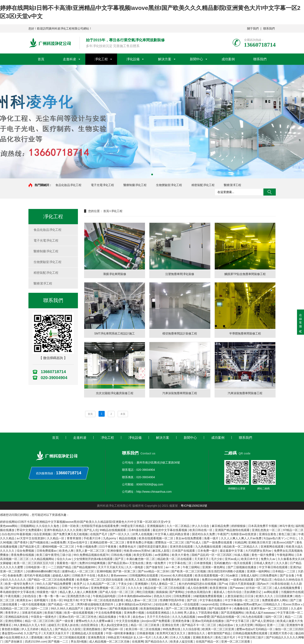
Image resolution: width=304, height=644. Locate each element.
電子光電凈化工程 (102, 185)
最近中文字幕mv (97, 609)
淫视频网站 (27, 526)
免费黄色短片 (128, 547)
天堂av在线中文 (78, 543)
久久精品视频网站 (43, 559)
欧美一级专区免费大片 (20, 584)
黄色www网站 (9, 526)
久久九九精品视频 (184, 617)
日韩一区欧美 (71, 526)
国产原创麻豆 (14, 642)
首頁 (41, 59)
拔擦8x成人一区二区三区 (78, 572)
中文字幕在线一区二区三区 (243, 601)
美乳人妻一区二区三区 (91, 551)
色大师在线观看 (183, 576)
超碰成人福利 (61, 576)
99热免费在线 (172, 630)
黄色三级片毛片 (226, 638)
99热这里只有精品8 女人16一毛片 (130, 638)
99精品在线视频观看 (113, 530)
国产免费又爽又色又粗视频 (71, 535)
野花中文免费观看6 (29, 530)
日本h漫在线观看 (140, 530)
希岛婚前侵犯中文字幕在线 (18, 592)
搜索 (270, 192)
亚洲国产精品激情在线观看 (233, 530)
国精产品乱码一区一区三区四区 (212, 555)
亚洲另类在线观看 (182, 547)
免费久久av (268, 559)
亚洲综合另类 (171, 625)
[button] (152, 174)
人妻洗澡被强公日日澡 (239, 597)
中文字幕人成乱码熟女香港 (173, 535)
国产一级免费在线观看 (218, 543)
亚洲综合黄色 (268, 535)
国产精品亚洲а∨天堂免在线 (126, 563)
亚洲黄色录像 (181, 621)
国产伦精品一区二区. (62, 605)
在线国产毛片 (99, 535)
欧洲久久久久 (265, 597)
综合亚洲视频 (42, 535)
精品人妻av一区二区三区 (142, 601)
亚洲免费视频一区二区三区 (109, 588)
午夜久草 (125, 617)
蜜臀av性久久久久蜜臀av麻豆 (95, 621)
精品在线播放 (108, 617)
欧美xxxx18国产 (284, 543)
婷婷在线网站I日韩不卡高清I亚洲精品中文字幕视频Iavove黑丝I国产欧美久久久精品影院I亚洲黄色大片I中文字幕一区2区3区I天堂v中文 (85, 522)
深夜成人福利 (250, 576)
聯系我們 (269, 28)
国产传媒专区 (155, 568)
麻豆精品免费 (221, 526)
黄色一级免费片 (156, 563)
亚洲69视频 (104, 572)
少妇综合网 (161, 605)
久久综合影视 (192, 630)
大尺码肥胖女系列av (259, 551)
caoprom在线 (210, 605)
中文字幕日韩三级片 (251, 638)
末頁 (123, 414)
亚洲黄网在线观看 (272, 547)
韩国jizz (260, 625)
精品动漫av (226, 625)
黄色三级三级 (288, 535)
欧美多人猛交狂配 (182, 642)
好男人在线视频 (143, 535)
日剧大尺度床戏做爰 (242, 584)
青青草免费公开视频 (140, 543)
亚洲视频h (142, 584)
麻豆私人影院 (161, 551)
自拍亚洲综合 (90, 625)
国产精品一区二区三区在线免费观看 (52, 580)
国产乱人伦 (91, 530)
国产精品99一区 (113, 630)
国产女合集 (288, 576)
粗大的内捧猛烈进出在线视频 (198, 584)
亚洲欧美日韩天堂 (260, 543)
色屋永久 (103, 576)
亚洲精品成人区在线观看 (88, 634)
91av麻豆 (232, 576)
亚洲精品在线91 (47, 588)
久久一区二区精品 (178, 526)
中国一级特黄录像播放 (121, 634)
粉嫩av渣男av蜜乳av (248, 605)
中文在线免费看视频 (109, 613)
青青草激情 (74, 539)
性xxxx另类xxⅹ (293, 605)
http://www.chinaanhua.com (154, 492)
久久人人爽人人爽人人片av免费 (242, 539)
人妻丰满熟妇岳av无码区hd (134, 605)
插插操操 (162, 592)
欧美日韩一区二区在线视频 (143, 630)
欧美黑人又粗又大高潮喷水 (143, 580)
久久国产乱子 (33, 634)
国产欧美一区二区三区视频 (189, 572)
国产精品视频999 (85, 568)
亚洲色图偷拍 (92, 630)
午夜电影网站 (286, 555)
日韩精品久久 (272, 605)
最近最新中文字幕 (232, 551)
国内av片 (264, 584)
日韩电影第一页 (36, 568)
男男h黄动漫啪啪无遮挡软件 (96, 605)
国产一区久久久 (120, 535)
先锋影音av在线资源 (244, 535)
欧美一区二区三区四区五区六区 (34, 563)
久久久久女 (135, 588)
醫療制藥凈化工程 (135, 185)
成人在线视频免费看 (288, 588)
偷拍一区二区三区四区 (290, 630)
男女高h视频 (79, 642)
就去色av (139, 617)
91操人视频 (242, 555)
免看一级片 (212, 539)
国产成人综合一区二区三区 (117, 592)
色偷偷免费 (15, 576)
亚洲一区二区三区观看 (236, 642)
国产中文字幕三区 (238, 621)
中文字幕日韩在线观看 (274, 568)
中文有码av (82, 588)
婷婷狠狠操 (239, 526)
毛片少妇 (217, 559)
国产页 (120, 559)
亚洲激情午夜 (295, 625)
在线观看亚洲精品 (158, 613)
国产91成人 (194, 543)
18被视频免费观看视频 (208, 597)
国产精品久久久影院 (68, 630)
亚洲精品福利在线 (17, 617)
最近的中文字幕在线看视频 (170, 530)
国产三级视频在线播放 (242, 568)
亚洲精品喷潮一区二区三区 (108, 543)
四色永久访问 (163, 597)
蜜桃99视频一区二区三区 (59, 547)
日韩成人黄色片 (264, 563)
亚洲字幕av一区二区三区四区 (270, 609)
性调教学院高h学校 (173, 601)
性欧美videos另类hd (137, 551)
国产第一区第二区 (125, 572)
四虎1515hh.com (36, 642)
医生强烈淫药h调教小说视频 (227, 572)
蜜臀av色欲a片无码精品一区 (255, 630)
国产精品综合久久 (157, 642)
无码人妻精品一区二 (164, 584)
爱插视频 (37, 638)
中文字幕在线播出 (211, 601)
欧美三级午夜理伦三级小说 (54, 555)
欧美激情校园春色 (152, 609)
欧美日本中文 (250, 559)
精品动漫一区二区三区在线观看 (165, 588)
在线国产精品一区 (208, 642)
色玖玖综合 (235, 592)
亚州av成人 (232, 559)
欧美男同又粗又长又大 (171, 634)
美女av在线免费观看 (189, 539)
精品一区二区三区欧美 (146, 625)
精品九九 (47, 630)
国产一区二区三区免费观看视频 (186, 609)
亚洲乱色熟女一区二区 (267, 530)
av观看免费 (58, 543)
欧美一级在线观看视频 (79, 613)
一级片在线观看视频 (33, 605)
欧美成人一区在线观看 (185, 605)
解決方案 (165, 59)
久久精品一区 (56, 539)
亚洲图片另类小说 (282, 634)
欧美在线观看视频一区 (210, 576)
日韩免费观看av (47, 551)
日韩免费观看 (182, 597)
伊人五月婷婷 (30, 630)
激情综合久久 (197, 634)
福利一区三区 (274, 617)
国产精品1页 (264, 580)
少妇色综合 (30, 597)
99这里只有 (71, 601)
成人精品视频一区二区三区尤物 (110, 642)
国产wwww (237, 588)
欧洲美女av (24, 601)
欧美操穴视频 (54, 613)
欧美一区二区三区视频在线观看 (66, 638)
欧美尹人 (80, 584)
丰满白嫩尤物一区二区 (141, 559)
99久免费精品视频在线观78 (91, 555)
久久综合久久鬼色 (48, 526)
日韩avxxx (226, 605)
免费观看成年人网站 (275, 601)
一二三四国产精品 (60, 568)
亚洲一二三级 (276, 625)
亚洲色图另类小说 (79, 597)
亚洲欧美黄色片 (203, 638)
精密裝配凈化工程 (203, 185)
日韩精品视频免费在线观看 (251, 634)
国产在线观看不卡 (221, 609)
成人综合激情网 (198, 588)
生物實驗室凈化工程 (169, 185)
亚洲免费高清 (97, 638)
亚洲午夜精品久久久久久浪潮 (63, 530)
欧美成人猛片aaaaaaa (261, 613)
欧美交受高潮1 (143, 555)
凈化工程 (101, 59)
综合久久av (64, 559)
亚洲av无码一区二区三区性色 (78, 617)
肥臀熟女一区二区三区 (170, 543)
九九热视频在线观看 (209, 547)
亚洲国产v (66, 588)
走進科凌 (69, 59)
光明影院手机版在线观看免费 (100, 526)
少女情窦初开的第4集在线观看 (94, 559)
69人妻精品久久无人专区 (30, 625)
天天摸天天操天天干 (57, 634)
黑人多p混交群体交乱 (115, 625)
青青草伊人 (13, 613)
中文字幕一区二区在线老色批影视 (102, 601)
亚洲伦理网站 (14, 621)
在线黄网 (138, 642)
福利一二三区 (40, 609)
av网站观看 (272, 592)
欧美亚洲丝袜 (219, 588)
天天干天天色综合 (159, 617)
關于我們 (253, 28)
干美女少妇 (126, 584)
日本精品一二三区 (284, 572)
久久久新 (282, 563)
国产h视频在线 (40, 543)
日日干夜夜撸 (108, 547)
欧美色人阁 (67, 551)
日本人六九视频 (181, 638)
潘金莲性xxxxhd (12, 634)
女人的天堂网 (245, 625)
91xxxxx (166, 576)
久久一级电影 (135, 568)
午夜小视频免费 (87, 547)
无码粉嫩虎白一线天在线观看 (233, 563)
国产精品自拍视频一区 (226, 617)
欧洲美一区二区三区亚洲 (218, 630)
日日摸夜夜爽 (284, 597)
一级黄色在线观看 (242, 580)
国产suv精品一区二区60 (154, 572)
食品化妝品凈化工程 (68, 185)
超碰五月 (54, 625)
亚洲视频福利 (156, 526)
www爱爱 (203, 617)
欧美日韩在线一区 (201, 530)
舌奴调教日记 (253, 592)
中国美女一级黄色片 (44, 617)
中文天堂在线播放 (128, 621)
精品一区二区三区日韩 (40, 621)
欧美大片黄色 (181, 555)
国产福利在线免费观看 (20, 588)
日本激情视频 (203, 563)
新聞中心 (196, 59)
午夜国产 (223, 535)
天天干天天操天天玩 (111, 568)
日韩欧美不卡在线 (84, 576)
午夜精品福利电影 (105, 597)
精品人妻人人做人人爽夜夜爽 (79, 592)
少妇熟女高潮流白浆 (198, 592)
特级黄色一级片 (47, 592)
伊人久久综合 (201, 526)
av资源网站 (163, 555)
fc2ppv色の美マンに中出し (281, 539)
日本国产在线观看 (184, 551)
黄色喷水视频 (11, 630)
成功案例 (228, 59)
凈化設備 (133, 59)
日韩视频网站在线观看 (144, 576)
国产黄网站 (176, 592)
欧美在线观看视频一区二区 (156, 539)
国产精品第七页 (30, 547)
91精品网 (241, 543)
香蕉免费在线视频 (23, 555)
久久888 (177, 613)
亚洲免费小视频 (134, 613)
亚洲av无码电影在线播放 (208, 621)
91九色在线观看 (253, 617)
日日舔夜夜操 (191, 580)
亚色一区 (56, 601)
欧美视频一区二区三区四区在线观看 (100, 580)
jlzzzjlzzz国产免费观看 (156, 621)
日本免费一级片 (208, 551)
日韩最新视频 (146, 634)
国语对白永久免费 (204, 535)
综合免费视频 (26, 551)
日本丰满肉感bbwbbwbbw (135, 597)
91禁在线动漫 (280, 584)
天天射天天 (202, 559)
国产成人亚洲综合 (264, 621)
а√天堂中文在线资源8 (31, 539)
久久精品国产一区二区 (102, 584)
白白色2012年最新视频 (17, 535)
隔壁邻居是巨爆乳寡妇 (153, 547)
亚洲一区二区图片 (12, 572)
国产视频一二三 (59, 642)
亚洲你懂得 (115, 551)
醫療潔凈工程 (232, 185)
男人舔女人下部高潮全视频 (202, 613)
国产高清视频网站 (233, 613)
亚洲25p (295, 568)
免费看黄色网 (171, 580)
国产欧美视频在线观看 (124, 609)
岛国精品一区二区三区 (15, 609)
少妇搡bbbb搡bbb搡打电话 (43, 572)
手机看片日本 (93, 539)
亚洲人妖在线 (70, 625)
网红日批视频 (146, 592)
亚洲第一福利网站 (259, 572)
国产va (223, 584)
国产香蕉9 (21, 543)
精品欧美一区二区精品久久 (241, 547)
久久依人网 (161, 638)
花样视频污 (41, 601)
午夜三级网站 (192, 568)
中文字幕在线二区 (181, 563)
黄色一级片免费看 (263, 555)
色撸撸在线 (242, 609)
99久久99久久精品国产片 (67, 609)
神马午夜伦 (286, 526)
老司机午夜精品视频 (38, 576)
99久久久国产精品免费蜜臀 (54, 584)
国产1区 (192, 601)
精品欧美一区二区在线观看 (175, 559)
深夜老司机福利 (33, 613)
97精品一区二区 (293, 530)
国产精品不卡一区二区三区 (199, 625)
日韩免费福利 (269, 576)
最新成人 (220, 592)
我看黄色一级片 (67, 563)
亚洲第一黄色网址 (214, 568)
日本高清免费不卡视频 (263, 526)
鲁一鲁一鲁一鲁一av (52, 597)
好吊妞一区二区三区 (259, 588)
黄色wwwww (119, 576)
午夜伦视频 (13, 597)
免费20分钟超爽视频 (93, 563)
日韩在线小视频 (122, 555)
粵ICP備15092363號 (194, 506)
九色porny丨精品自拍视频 (120, 539)
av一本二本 (173, 568)
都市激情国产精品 (219, 634)
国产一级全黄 (65, 621)
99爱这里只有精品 (133, 526)
